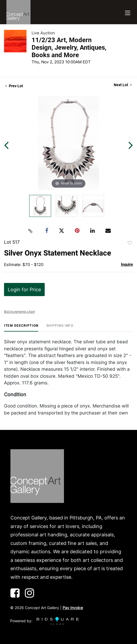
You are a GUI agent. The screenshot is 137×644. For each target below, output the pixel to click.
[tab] (21, 328)
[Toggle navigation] (128, 12)
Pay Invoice (73, 608)
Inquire (127, 264)
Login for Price (24, 290)
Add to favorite (130, 243)
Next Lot (123, 85)
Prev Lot (14, 86)
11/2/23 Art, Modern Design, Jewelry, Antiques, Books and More (69, 48)
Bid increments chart (19, 312)
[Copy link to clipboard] (31, 231)
